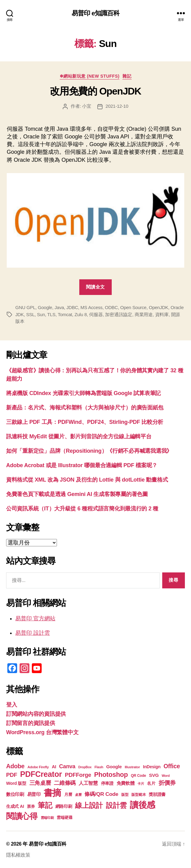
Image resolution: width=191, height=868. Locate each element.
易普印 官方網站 (35, 618)
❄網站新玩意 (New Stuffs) (90, 76)
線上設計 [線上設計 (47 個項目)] (89, 805)
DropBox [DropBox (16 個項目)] (85, 767)
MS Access (92, 307)
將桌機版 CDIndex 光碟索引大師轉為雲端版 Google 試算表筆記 (83, 393)
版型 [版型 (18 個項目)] (125, 795)
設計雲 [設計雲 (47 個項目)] (116, 805)
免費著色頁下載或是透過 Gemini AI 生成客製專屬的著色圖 (77, 494)
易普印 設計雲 (33, 633)
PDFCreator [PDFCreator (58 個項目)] (41, 774)
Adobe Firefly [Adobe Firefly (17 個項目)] (38, 767)
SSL (30, 314)
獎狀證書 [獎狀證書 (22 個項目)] (157, 794)
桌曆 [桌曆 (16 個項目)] (78, 795)
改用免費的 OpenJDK (95, 91)
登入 (11, 705)
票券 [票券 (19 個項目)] (31, 807)
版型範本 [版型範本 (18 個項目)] (139, 795)
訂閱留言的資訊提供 (31, 723)
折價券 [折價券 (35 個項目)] (167, 783)
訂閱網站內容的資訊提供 (36, 714)
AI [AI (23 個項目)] (54, 767)
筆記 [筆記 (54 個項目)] (45, 805)
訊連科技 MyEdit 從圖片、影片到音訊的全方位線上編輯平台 (79, 436)
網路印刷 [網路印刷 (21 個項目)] (64, 806)
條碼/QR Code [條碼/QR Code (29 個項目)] (101, 794)
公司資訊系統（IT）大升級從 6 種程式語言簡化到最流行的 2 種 (82, 509)
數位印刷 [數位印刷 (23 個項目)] (15, 794)
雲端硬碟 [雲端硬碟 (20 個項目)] (64, 818)
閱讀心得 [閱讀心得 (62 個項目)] (22, 816)
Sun (41, 314)
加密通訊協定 (118, 314)
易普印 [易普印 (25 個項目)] (34, 794)
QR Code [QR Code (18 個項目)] (138, 776)
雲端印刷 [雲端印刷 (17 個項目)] (47, 818)
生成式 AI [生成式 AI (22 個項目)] (15, 806)
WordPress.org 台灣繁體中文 (42, 732)
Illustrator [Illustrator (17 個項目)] (132, 767)
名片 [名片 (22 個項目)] (151, 783)
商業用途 (144, 314)
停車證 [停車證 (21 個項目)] (107, 783)
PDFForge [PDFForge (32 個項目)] (78, 775)
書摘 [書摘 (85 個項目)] (52, 793)
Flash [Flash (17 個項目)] (99, 767)
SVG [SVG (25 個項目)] (154, 775)
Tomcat (65, 314)
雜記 (127, 76)
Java (59, 307)
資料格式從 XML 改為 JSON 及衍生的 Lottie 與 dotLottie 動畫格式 (87, 480)
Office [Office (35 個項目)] (172, 766)
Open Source (133, 307)
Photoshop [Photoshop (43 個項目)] (111, 775)
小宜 (87, 106)
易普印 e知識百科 (96, 13)
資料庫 (162, 314)
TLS (51, 314)
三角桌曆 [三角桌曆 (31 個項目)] (40, 783)
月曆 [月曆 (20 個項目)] (68, 794)
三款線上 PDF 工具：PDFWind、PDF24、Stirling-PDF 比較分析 (85, 422)
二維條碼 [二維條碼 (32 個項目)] (65, 783)
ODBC (111, 307)
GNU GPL (25, 307)
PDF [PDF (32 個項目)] (12, 775)
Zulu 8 (81, 314)
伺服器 (96, 314)
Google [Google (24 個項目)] (114, 767)
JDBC (72, 307)
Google (45, 307)
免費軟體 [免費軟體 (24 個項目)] (126, 783)
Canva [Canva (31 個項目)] (67, 766)
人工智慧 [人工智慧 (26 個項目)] (88, 783)
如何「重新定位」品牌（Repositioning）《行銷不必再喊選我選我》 (89, 451)
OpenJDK (158, 307)
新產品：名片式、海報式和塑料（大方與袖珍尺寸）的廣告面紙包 (85, 408)
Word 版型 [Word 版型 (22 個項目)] (16, 783)
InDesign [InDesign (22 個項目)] (152, 767)
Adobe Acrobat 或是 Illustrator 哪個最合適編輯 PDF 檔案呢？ (82, 465)
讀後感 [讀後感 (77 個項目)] (142, 805)
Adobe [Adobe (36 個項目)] (15, 766)
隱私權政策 (18, 855)
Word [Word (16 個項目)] (166, 776)
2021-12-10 (117, 106)
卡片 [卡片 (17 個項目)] (141, 784)
